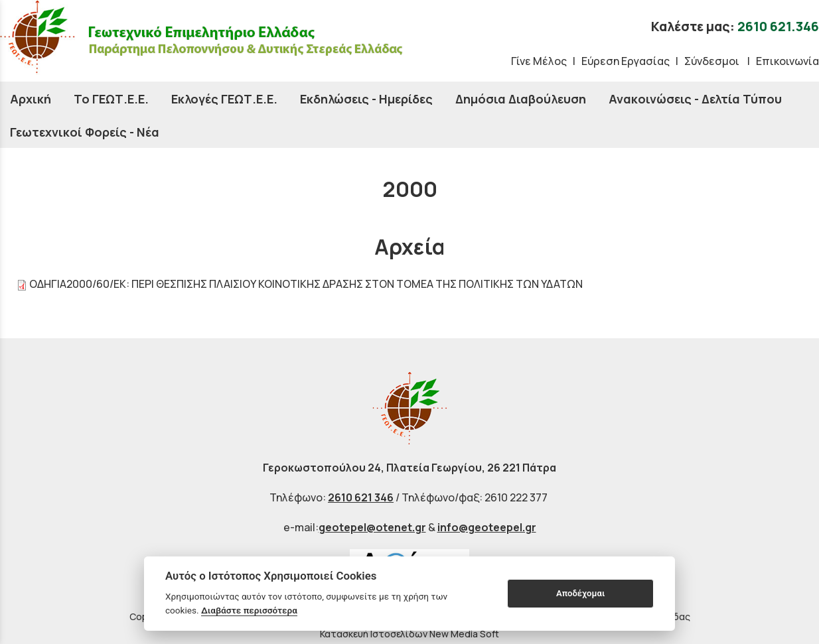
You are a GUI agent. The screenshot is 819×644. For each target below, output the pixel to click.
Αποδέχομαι (580, 593)
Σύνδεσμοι (713, 61)
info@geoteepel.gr (487, 527)
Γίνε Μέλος (539, 61)
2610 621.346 (778, 27)
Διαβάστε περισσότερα (249, 610)
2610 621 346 (361, 497)
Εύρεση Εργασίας (626, 61)
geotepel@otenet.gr (372, 527)
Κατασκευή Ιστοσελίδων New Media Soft (409, 634)
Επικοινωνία (787, 61)
